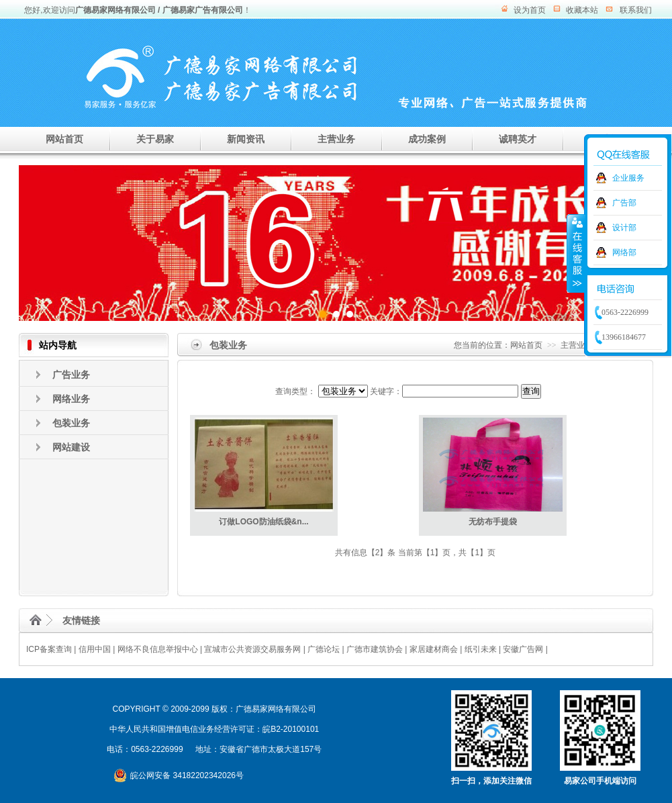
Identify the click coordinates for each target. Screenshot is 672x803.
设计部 (624, 228)
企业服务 (628, 178)
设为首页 (530, 10)
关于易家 (155, 139)
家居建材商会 (434, 649)
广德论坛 (324, 649)
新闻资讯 (246, 139)
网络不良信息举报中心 (158, 649)
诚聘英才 (518, 139)
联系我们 (636, 10)
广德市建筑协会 (375, 649)
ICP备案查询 (49, 649)
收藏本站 (582, 10)
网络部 (624, 252)
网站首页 (64, 139)
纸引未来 (481, 649)
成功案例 (427, 139)
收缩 (576, 253)
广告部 (624, 203)
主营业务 (336, 139)
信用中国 (95, 649)
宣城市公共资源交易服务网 (252, 649)
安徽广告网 (523, 649)
